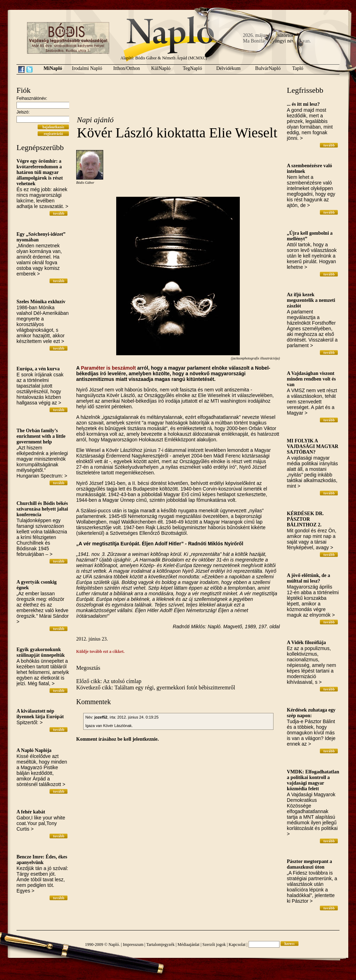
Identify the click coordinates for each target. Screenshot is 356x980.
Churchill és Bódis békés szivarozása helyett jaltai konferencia (42, 509)
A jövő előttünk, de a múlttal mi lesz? (308, 578)
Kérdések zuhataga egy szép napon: (311, 713)
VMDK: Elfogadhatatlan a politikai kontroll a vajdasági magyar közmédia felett (313, 780)
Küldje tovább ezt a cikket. (100, 651)
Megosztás (88, 668)
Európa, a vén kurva (38, 369)
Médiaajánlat (189, 945)
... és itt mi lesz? (303, 104)
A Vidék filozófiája (306, 642)
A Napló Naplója (34, 750)
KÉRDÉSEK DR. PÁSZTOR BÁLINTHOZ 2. (305, 519)
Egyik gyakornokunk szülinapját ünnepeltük (41, 652)
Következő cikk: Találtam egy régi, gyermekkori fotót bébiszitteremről (156, 687)
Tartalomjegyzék (160, 945)
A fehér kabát (31, 812)
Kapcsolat (237, 945)
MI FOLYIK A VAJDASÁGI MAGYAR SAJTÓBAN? (313, 446)
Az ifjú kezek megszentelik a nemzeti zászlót (311, 300)
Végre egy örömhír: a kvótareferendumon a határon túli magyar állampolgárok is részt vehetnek (40, 172)
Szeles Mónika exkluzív (41, 302)
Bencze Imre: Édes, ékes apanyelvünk (42, 860)
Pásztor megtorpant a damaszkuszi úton (309, 864)
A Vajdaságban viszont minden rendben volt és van (311, 379)
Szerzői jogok (214, 945)
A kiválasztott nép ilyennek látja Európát (40, 714)
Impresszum (133, 945)
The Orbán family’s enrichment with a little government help (41, 436)
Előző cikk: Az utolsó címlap (109, 681)
